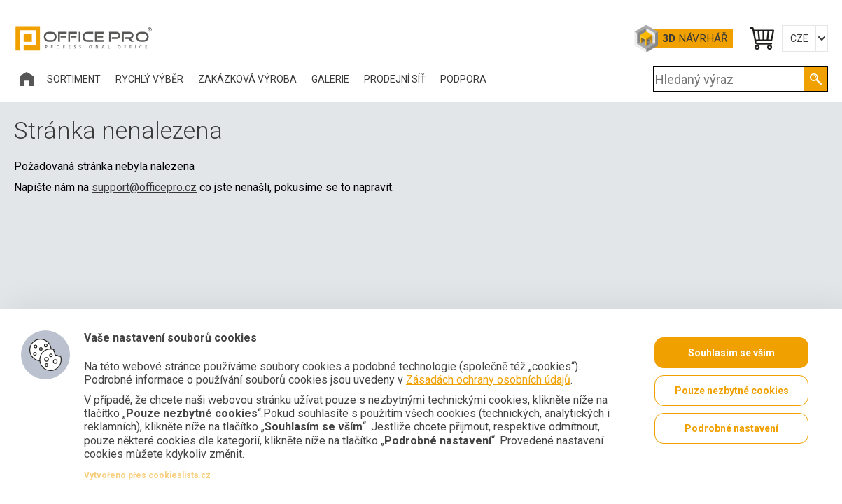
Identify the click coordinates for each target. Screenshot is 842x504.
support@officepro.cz (144, 187)
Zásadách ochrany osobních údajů (488, 380)
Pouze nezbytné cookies (732, 391)
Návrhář (695, 38)
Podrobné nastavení (731, 428)
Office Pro (84, 38)
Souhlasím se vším (731, 353)
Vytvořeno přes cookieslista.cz (147, 475)
